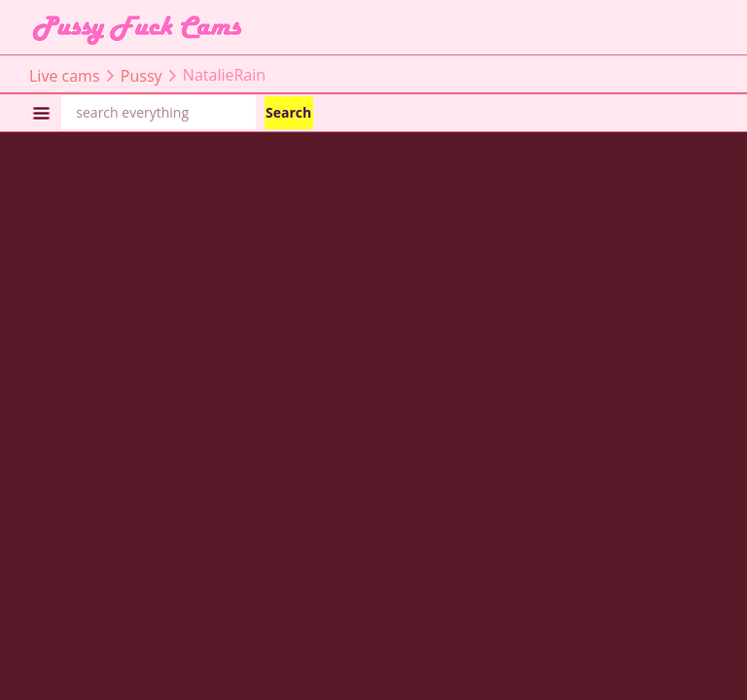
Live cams (65, 75)
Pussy (142, 75)
